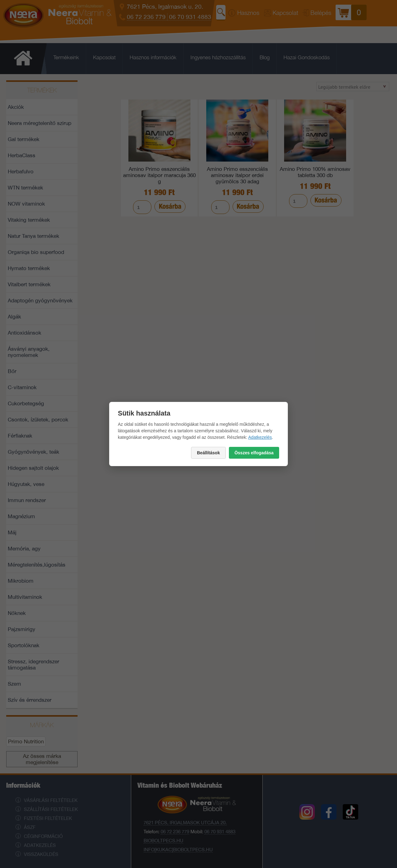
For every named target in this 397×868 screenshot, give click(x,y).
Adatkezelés (260, 437)
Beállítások (208, 453)
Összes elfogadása (254, 453)
